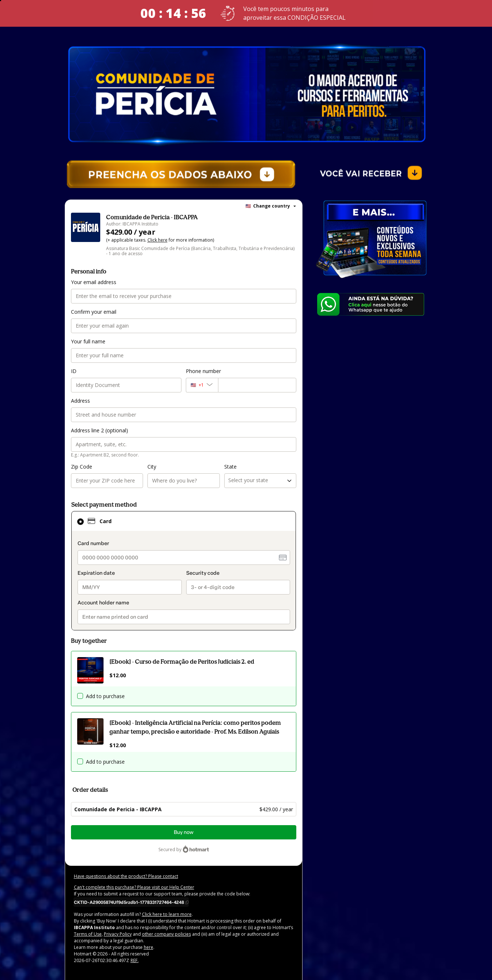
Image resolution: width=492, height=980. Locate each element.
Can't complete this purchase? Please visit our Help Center (131, 888)
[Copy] (131, 903)
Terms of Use (269, 928)
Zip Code (81, 467)
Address (80, 401)
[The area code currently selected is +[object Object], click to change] (202, 386)
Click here (155, 241)
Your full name (87, 342)
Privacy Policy (88, 935)
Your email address (93, 283)
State (230, 467)
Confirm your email (92, 312)
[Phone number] (257, 386)
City (152, 467)
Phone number (203, 372)
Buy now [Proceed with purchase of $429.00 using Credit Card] (184, 833)
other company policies (133, 935)
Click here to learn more (160, 915)
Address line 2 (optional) (99, 431)
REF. (134, 961)
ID (74, 372)
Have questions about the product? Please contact (123, 877)
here (143, 948)
